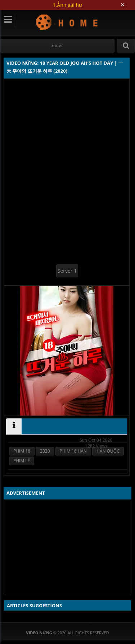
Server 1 (67, 271)
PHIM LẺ (22, 461)
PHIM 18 (22, 451)
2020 (45, 451)
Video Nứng (67, 22)
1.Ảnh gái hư (68, 5)
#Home (57, 46)
